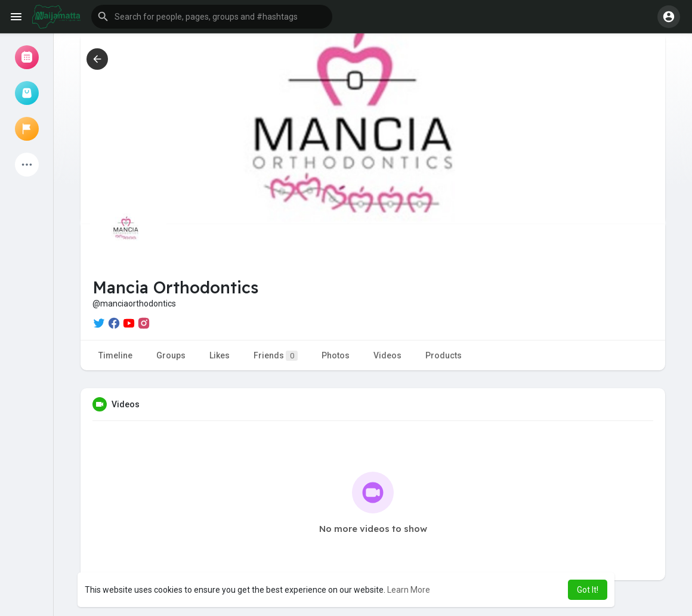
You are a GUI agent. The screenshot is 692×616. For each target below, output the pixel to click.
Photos (336, 355)
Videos (387, 355)
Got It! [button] (588, 590)
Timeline (115, 355)
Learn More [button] (409, 590)
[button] (212, 17)
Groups (171, 355)
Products (444, 355)
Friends (276, 356)
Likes (220, 355)
